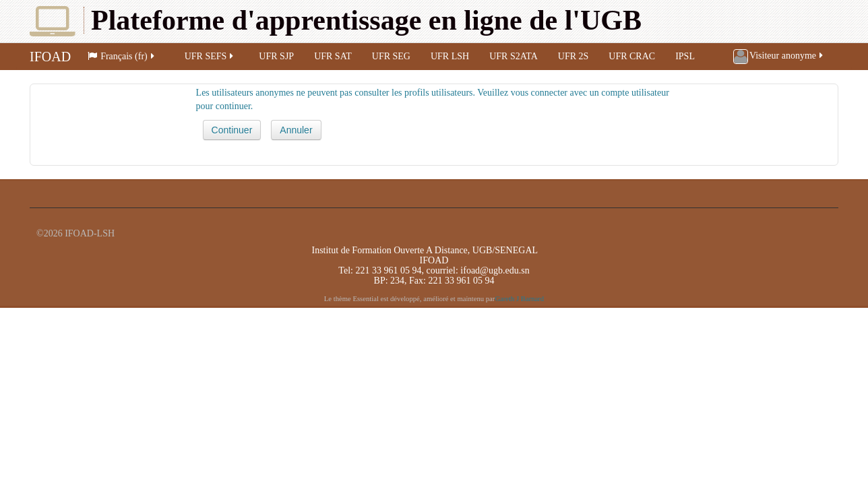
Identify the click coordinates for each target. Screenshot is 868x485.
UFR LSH (450, 56)
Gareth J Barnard (519, 299)
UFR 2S (573, 56)
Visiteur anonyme (779, 57)
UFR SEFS (210, 56)
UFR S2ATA (514, 56)
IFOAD (50, 57)
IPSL (685, 56)
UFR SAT (333, 56)
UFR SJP (276, 56)
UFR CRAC (632, 56)
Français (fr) (122, 56)
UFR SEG (391, 56)
